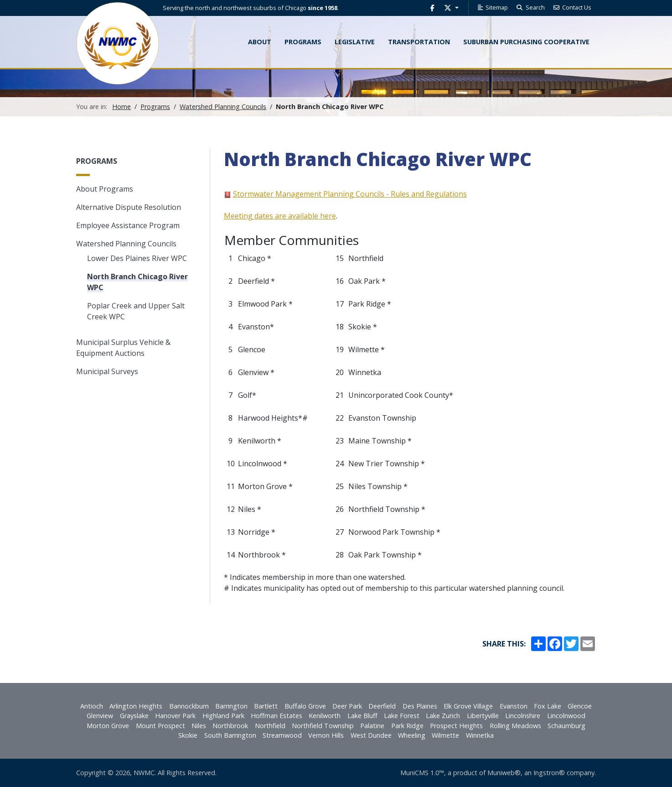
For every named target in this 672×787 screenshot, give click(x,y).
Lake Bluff (362, 716)
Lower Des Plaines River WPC (137, 258)
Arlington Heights (136, 706)
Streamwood (282, 735)
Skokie (188, 735)
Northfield (270, 726)
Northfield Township (323, 726)
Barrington (231, 706)
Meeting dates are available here (280, 216)
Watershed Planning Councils (223, 107)
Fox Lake (548, 706)
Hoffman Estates (277, 716)
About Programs (105, 189)
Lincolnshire (523, 716)
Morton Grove (108, 726)
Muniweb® (504, 773)
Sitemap (492, 7)
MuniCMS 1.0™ (422, 773)
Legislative (355, 42)
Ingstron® (549, 773)
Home (121, 107)
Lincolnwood (566, 716)
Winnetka (480, 735)
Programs (155, 107)
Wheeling (412, 735)
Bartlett (266, 706)
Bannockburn (189, 706)
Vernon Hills (326, 735)
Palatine (372, 726)
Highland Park (223, 716)
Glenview (100, 716)
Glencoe (580, 706)
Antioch (92, 706)
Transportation (419, 42)
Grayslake (134, 716)
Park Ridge (407, 726)
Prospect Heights (456, 726)
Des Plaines (420, 706)
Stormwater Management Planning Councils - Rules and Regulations (350, 194)
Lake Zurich (443, 716)
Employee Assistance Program (128, 225)
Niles (199, 726)
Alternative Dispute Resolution (129, 207)
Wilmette (445, 735)
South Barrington (230, 735)
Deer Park (347, 706)
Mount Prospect (160, 726)
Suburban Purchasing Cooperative (526, 42)
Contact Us (572, 7)
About (260, 42)
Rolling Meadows (515, 726)
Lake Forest (402, 716)
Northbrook (230, 726)
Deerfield (382, 706)
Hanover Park (175, 716)
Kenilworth (325, 716)
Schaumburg (566, 726)
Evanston (514, 706)
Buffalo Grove (305, 706)
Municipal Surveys (107, 371)
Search (530, 7)
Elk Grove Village (468, 706)
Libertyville (483, 716)
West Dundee (371, 735)
